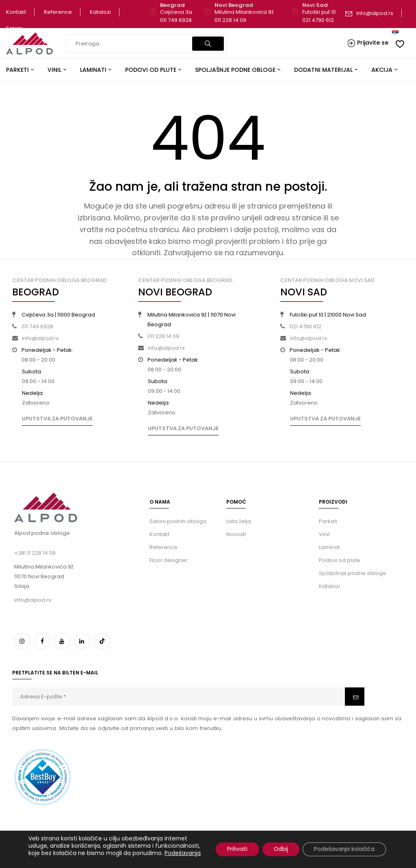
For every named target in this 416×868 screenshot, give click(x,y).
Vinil (324, 534)
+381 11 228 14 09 (35, 553)
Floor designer (169, 560)
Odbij (278, 849)
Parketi (328, 521)
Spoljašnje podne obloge (353, 573)
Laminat (329, 547)
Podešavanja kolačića (343, 849)
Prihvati (233, 849)
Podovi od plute (340, 560)
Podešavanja (79, 860)
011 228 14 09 (230, 20)
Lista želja (239, 521)
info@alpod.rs (375, 13)
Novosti (236, 534)
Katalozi (100, 12)
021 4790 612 (318, 20)
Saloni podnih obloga (178, 521)
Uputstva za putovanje (57, 419)
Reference (58, 12)
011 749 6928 (176, 20)
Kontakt (16, 12)
